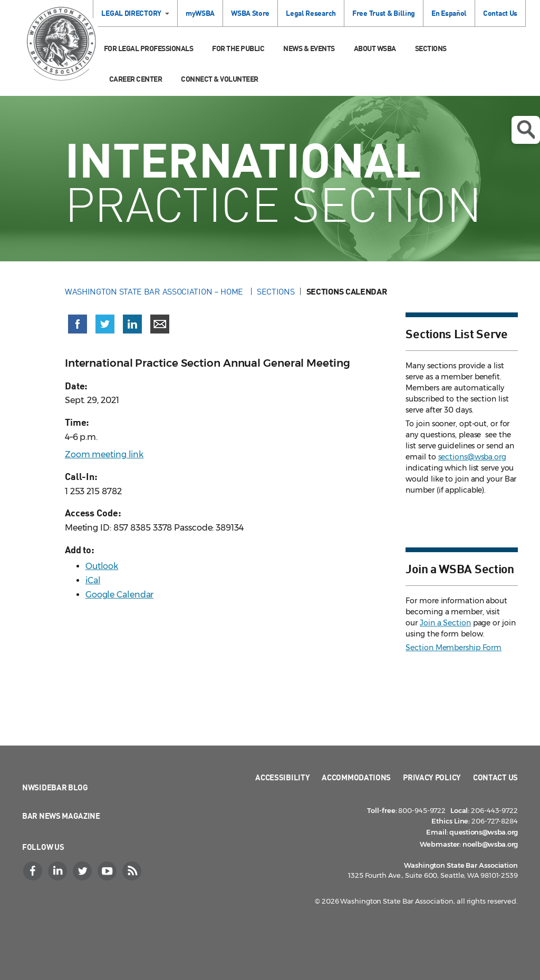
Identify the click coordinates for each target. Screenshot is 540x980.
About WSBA (375, 48)
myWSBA (200, 13)
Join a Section (445, 623)
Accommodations (356, 777)
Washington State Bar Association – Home (155, 291)
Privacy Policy (432, 777)
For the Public (238, 48)
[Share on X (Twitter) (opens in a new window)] (105, 324)
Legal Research (311, 13)
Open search (526, 130)
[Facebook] (34, 871)
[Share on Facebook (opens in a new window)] (78, 324)
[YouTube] (108, 871)
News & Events (309, 48)
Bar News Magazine (61, 816)
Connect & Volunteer (220, 79)
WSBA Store (250, 13)
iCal (93, 580)
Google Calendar (120, 595)
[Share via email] (160, 324)
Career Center (136, 79)
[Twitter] (83, 871)
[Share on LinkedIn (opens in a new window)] (132, 324)
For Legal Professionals (149, 48)
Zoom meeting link (104, 454)
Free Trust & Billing (384, 13)
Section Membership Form (454, 648)
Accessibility (282, 777)
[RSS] (133, 871)
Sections (431, 48)
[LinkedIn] (59, 871)
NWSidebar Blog (55, 787)
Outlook (102, 566)
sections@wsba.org (472, 457)
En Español (449, 13)
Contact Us (500, 13)
